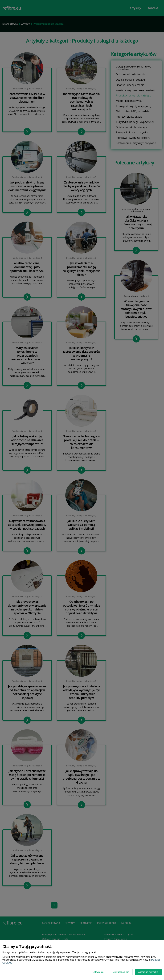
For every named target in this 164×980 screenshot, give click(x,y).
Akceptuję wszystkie (148, 972)
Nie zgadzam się (121, 972)
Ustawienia (98, 972)
